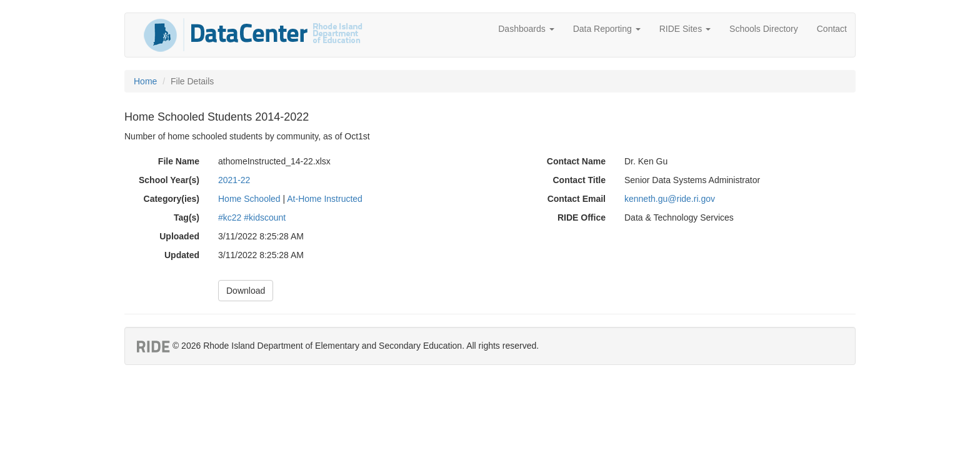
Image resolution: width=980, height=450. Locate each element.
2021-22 (234, 180)
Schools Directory (764, 29)
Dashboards (526, 29)
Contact (832, 29)
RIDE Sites (685, 29)
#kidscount (265, 217)
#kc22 (230, 217)
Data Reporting (607, 29)
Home (145, 81)
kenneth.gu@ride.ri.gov (670, 199)
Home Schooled (249, 199)
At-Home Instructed (325, 199)
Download (246, 291)
